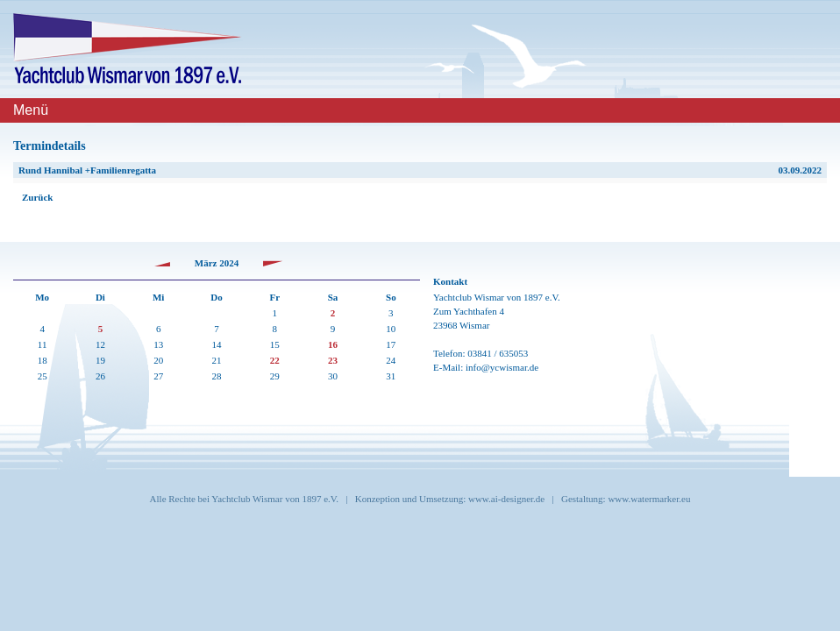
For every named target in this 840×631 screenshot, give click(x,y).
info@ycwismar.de (502, 367)
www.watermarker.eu (649, 499)
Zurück (37, 197)
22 (275, 360)
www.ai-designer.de (506, 499)
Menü (31, 110)
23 (333, 360)
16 (333, 344)
